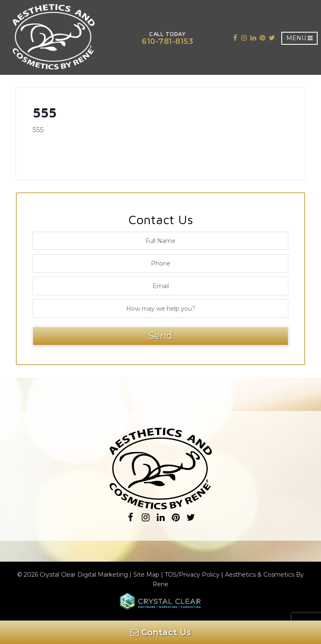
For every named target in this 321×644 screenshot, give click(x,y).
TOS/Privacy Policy (192, 575)
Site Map (146, 575)
